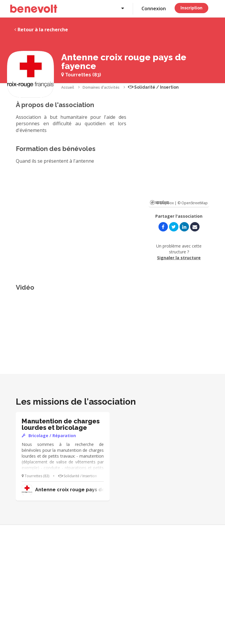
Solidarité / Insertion (153, 87)
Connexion (154, 8)
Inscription (191, 8)
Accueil (68, 87)
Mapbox (160, 202)
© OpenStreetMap (193, 203)
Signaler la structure (179, 258)
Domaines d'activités (101, 87)
